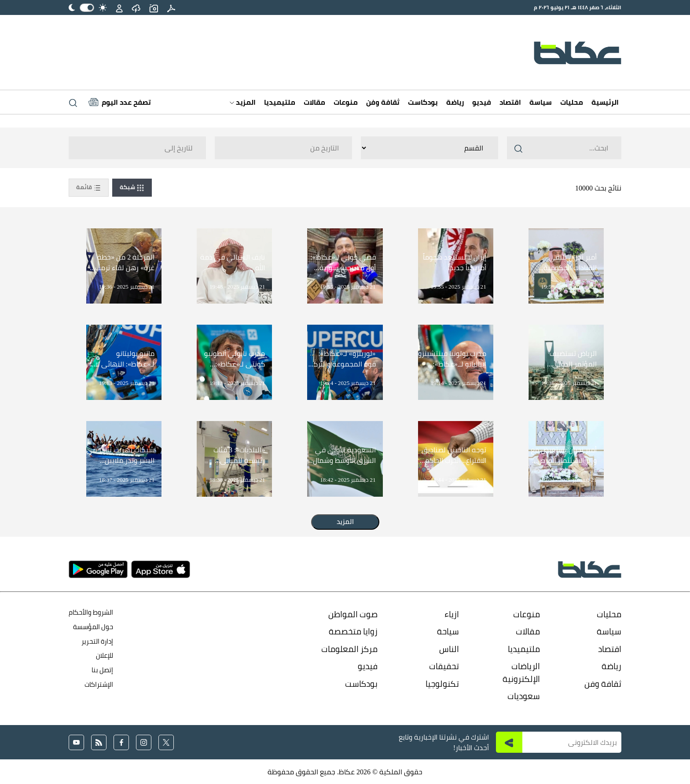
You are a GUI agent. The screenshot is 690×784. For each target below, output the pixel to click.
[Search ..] (564, 148)
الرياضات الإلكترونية (521, 672)
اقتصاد (510, 102)
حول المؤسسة (93, 627)
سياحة (448, 631)
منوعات (346, 102)
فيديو (482, 102)
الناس (449, 649)
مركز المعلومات (349, 649)
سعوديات (524, 696)
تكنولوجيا (442, 684)
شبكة (132, 187)
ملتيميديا (280, 102)
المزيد (243, 102)
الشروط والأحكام (91, 612)
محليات (572, 102)
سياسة (541, 102)
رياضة (455, 102)
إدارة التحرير (97, 641)
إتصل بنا (102, 670)
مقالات (314, 102)
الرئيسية (605, 102)
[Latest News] (120, 102)
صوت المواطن (353, 614)
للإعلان (105, 655)
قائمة (89, 187)
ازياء (452, 614)
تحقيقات (444, 666)
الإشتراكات (99, 684)
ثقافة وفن (383, 102)
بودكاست (423, 102)
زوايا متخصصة (353, 631)
